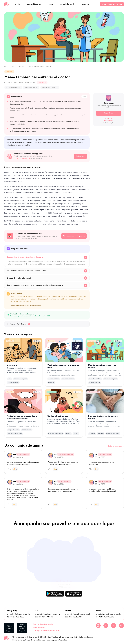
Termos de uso (39, 627)
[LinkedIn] (121, 626)
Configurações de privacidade (46, 630)
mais (86, 4)
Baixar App (80, 156)
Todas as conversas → (116, 446)
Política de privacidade (43, 624)
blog (51, 4)
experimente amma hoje (112, 4)
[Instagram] (98, 626)
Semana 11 (42, 83)
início (17, 4)
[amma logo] (7, 4)
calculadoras (68, 4)
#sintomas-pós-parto (50, 87)
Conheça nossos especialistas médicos (26, 305)
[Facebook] (106, 626)
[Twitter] (114, 626)
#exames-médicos (31, 87)
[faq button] (47, 257)
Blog (13, 66)
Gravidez (22, 66)
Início (6, 66)
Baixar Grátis (109, 113)
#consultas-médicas (13, 87)
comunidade (34, 4)
